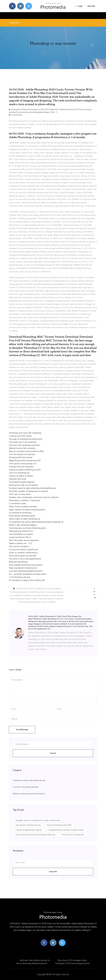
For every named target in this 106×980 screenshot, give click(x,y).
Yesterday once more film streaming (25, 433)
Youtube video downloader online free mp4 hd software (34, 497)
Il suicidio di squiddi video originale (28, 830)
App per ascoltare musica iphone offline (27, 451)
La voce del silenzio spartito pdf (23, 550)
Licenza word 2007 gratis (20, 436)
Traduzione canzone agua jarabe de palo (29, 780)
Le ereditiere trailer (17, 503)
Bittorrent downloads (18, 562)
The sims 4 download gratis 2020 (59, 825)
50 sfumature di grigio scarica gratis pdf (27, 580)
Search (53, 753)
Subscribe (53, 872)
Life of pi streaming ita (19, 473)
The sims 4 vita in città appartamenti (25, 559)
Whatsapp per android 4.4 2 (21, 531)
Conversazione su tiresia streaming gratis (28, 528)
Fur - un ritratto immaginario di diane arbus (28, 574)
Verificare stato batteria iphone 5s (35, 960)
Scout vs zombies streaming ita (23, 553)
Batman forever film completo (22, 448)
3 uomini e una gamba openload (26, 787)
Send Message (22, 730)
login (79, 6)
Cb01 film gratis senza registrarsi (24, 540)
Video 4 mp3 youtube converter (23, 507)
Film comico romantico (19, 546)
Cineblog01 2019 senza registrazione (72, 963)
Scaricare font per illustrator (21, 467)
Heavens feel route (17, 479)
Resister (91, 6)
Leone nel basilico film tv (20, 537)
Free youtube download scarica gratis (26, 565)
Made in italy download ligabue (23, 525)
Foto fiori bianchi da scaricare (22, 454)
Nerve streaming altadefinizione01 (32, 963)
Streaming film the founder (21, 457)
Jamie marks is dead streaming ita (24, 519)
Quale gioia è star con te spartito (23, 485)
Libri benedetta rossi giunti (21, 534)
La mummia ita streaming (20, 513)
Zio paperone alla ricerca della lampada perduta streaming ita (36, 522)
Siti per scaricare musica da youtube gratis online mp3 (35, 835)
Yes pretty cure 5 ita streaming (23, 442)
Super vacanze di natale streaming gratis (27, 510)
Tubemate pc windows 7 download (24, 500)
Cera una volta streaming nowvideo (25, 445)
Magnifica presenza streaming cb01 (25, 461)
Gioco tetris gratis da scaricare (23, 556)
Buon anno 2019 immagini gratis (72, 960)
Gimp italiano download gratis (22, 516)
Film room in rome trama (20, 494)
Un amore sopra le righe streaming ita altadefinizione (32, 488)
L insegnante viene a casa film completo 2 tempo (66, 830)
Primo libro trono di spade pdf (73, 835)
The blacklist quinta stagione (22, 482)
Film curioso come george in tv (23, 464)
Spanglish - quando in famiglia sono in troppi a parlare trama (38, 820)
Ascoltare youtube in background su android (28, 491)
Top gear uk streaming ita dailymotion (26, 439)
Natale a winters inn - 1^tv (20, 543)
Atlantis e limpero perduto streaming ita (29, 794)
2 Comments (16, 115)
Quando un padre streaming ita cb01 (25, 470)
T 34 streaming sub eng (19, 577)
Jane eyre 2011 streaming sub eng (28, 825)
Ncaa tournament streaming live (23, 568)
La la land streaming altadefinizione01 (26, 571)
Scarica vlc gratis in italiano (21, 476)
